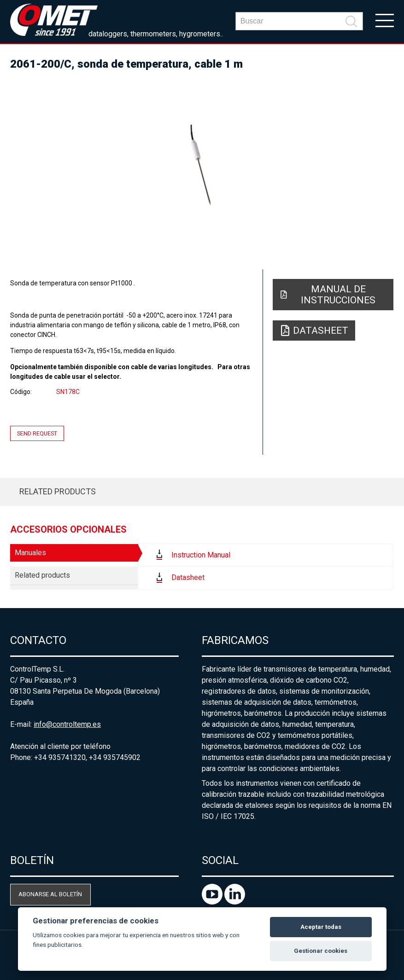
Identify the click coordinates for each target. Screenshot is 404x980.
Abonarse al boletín (50, 894)
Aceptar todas (321, 927)
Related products (58, 491)
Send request (37, 433)
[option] (202, 166)
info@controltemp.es (67, 724)
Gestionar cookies (321, 951)
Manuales (30, 553)
